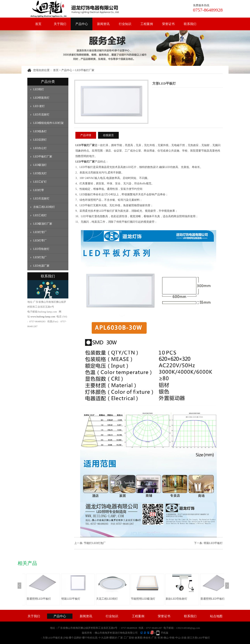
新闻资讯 (103, 24)
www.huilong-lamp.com (43, 317)
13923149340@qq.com (188, 628)
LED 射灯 (39, 106)
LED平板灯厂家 (85, 70)
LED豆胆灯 (40, 140)
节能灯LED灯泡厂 (95, 543)
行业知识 (125, 24)
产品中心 (82, 24)
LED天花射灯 (41, 115)
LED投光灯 (40, 173)
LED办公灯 (40, 148)
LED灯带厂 (40, 241)
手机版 (165, 633)
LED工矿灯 (40, 182)
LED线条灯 (40, 131)
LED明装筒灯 (41, 98)
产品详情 (86, 135)
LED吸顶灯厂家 (43, 224)
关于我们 (60, 24)
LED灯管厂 (40, 232)
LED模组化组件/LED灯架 (48, 123)
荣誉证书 (168, 24)
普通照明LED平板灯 (39, 599)
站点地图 (216, 616)
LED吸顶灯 (40, 165)
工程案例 (147, 24)
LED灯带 (39, 190)
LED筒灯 (39, 89)
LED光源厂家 (41, 266)
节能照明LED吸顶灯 (143, 599)
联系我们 (190, 24)
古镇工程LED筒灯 (44, 207)
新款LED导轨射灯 (176, 599)
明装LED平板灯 (213, 543)
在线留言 (108, 135)
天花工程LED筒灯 (107, 599)
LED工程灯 (40, 215)
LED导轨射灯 (41, 249)
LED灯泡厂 (40, 257)
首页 (38, 24)
